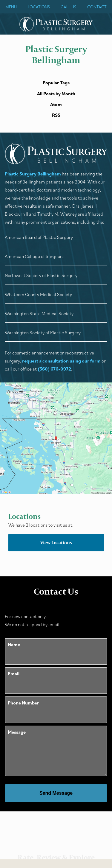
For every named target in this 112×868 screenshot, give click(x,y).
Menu (11, 7)
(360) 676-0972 (54, 369)
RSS (56, 115)
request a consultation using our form (61, 361)
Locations (39, 7)
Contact (97, 7)
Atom (56, 104)
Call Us (68, 7)
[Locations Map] (56, 438)
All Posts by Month (56, 94)
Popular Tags (56, 83)
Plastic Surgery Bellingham (33, 174)
